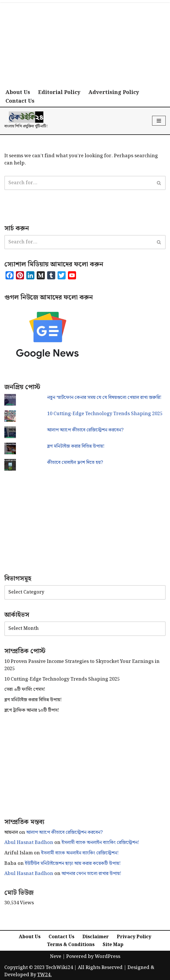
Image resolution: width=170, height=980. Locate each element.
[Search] (78, 183)
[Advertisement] (85, 44)
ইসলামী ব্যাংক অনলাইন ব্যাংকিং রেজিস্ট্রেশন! (100, 843)
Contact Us (20, 101)
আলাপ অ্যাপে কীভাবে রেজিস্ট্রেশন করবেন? (85, 430)
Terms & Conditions (71, 945)
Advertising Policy (114, 92)
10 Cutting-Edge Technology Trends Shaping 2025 (105, 414)
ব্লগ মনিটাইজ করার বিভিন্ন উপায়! (76, 446)
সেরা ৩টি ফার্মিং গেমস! (25, 689)
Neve (56, 957)
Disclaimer (96, 937)
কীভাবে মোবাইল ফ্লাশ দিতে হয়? (75, 463)
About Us (18, 92)
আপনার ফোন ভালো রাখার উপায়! (91, 874)
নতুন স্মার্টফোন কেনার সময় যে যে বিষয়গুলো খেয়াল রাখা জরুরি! (104, 398)
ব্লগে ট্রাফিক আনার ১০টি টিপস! (32, 710)
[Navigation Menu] (159, 121)
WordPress (108, 957)
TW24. (45, 975)
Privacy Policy (134, 937)
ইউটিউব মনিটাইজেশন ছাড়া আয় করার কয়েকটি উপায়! (73, 864)
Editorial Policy (59, 92)
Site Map (113, 945)
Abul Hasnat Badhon (29, 843)
